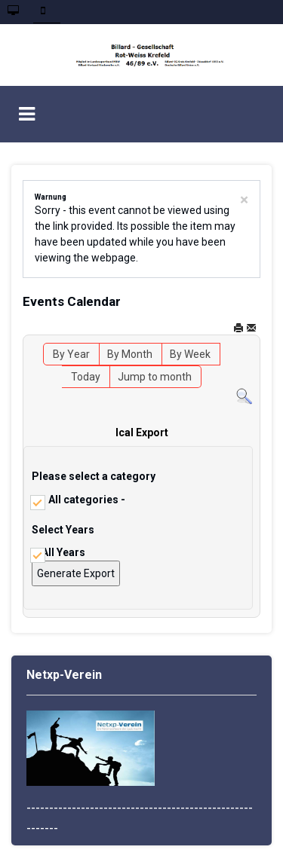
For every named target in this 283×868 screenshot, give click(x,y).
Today (86, 377)
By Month (130, 354)
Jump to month (155, 377)
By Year (71, 354)
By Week (190, 354)
